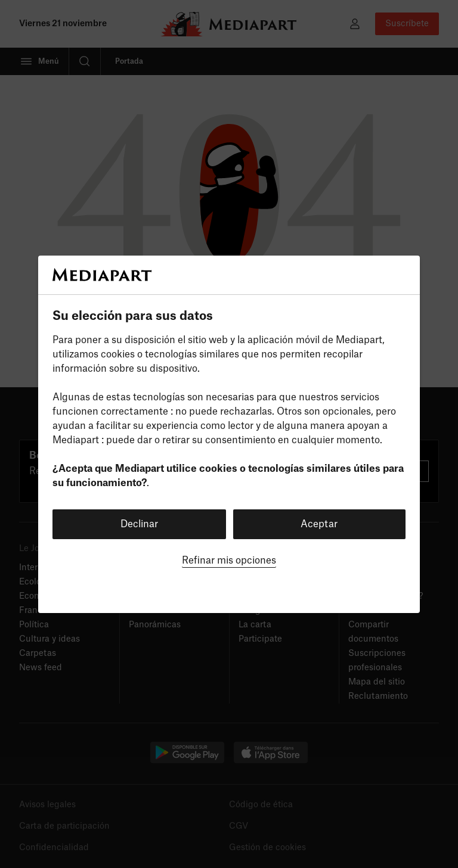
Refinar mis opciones (229, 561)
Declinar (139, 524)
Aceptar (319, 524)
